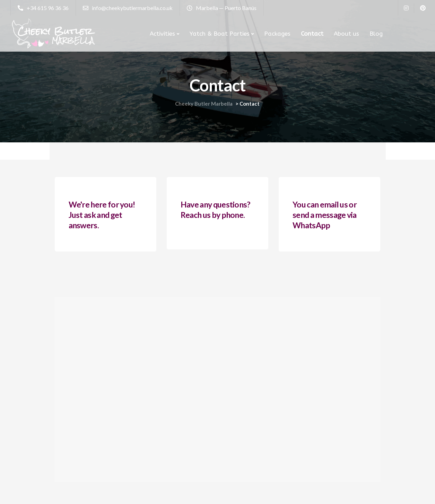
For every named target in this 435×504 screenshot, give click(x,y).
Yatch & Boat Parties (220, 34)
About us (346, 34)
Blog (376, 34)
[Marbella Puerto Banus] (218, 390)
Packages (277, 34)
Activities (162, 34)
